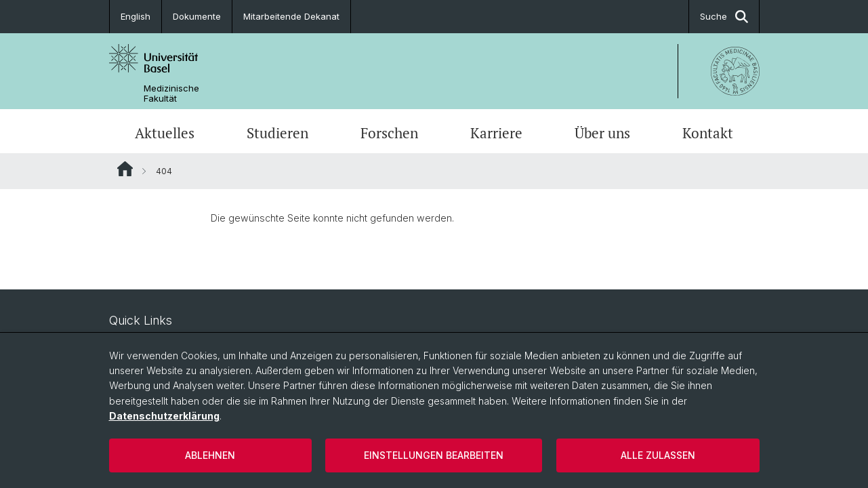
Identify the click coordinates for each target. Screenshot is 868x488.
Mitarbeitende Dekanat (291, 16)
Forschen (389, 133)
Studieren (277, 133)
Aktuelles (165, 133)
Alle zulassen (658, 455)
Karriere (496, 133)
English (136, 16)
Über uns (602, 133)
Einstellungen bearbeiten (434, 455)
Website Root (125, 169)
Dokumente (197, 16)
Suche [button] (724, 17)
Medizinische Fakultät (171, 94)
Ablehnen (210, 455)
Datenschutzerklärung (164, 416)
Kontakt (708, 133)
